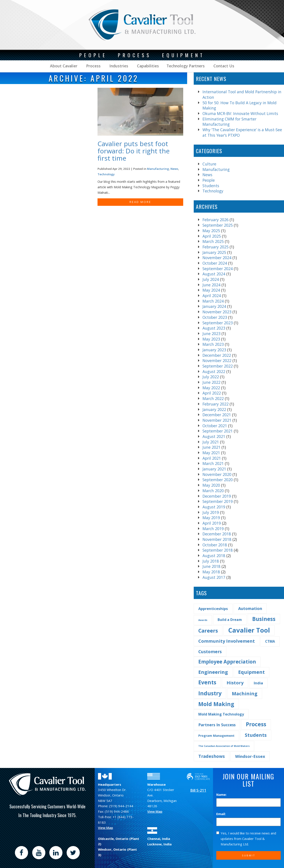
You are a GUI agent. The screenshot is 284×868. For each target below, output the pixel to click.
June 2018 (211, 566)
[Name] (248, 803)
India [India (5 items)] (258, 683)
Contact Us (223, 66)
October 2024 (215, 263)
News (207, 175)
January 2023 (214, 350)
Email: (221, 814)
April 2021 (212, 458)
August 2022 (214, 371)
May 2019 (211, 518)
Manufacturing (216, 169)
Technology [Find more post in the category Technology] (106, 174)
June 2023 (211, 334)
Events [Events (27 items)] (207, 682)
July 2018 (211, 561)
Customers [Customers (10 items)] (210, 652)
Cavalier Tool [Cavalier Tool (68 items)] (249, 630)
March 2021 (213, 463)
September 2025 (218, 225)
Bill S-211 (198, 790)
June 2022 (211, 382)
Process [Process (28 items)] (256, 724)
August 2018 (214, 556)
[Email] (248, 822)
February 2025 (216, 247)
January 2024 (214, 306)
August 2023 (214, 328)
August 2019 (214, 507)
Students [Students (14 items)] (256, 735)
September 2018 (218, 550)
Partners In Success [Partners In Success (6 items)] (217, 725)
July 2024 (211, 279)
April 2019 (212, 523)
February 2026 (216, 220)
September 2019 (218, 501)
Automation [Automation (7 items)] (250, 608)
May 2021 (211, 453)
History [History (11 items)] (235, 683)
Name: (221, 794)
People (209, 180)
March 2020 (213, 491)
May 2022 (211, 388)
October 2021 (215, 426)
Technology (213, 191)
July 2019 (211, 512)
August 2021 (214, 436)
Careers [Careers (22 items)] (208, 631)
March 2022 (213, 398)
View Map (106, 828)
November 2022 (217, 360)
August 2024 (214, 274)
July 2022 (211, 377)
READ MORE (140, 202)
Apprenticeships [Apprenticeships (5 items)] (213, 609)
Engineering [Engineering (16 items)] (213, 672)
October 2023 (215, 317)
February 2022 (216, 404)
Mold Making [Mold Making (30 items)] (216, 704)
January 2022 (214, 409)
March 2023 (213, 344)
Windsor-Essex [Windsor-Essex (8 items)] (250, 756)
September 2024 (218, 269)
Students (211, 186)
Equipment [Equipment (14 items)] (251, 672)
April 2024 (212, 296)
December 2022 (217, 355)
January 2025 (214, 252)
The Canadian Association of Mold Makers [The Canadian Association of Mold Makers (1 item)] (224, 746)
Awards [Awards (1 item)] (203, 620)
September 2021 (218, 431)
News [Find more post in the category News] (174, 169)
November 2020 (217, 474)
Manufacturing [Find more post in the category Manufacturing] (158, 169)
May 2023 (211, 339)
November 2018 (217, 539)
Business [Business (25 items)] (264, 619)
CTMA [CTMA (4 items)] (270, 641)
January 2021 (214, 469)
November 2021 (217, 420)
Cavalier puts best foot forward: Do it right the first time (134, 151)
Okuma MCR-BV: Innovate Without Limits (240, 113)
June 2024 (211, 285)
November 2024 (217, 258)
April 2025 (212, 236)
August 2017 (214, 577)
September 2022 (218, 366)
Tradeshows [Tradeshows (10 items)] (212, 756)
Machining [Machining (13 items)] (245, 694)
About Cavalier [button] (64, 66)
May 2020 (211, 485)
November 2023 (217, 312)
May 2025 (211, 231)
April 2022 (212, 393)
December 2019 (217, 496)
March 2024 (213, 301)
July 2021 (211, 442)
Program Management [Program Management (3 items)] (216, 736)
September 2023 (218, 323)
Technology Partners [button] (186, 66)
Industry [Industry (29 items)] (210, 693)
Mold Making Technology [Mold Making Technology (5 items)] (221, 714)
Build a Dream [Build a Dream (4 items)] (230, 620)
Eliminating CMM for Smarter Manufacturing (229, 122)
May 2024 (211, 290)
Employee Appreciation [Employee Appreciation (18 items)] (227, 662)
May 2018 (211, 572)
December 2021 (217, 415)
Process (93, 66)
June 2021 (211, 447)
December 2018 (217, 534)
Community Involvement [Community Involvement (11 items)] (227, 641)
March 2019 (213, 529)
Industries (118, 66)
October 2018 (215, 545)
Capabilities (147, 66)
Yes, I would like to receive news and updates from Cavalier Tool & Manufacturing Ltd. (246, 838)
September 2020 (218, 480)
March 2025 (213, 241)
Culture (209, 164)
